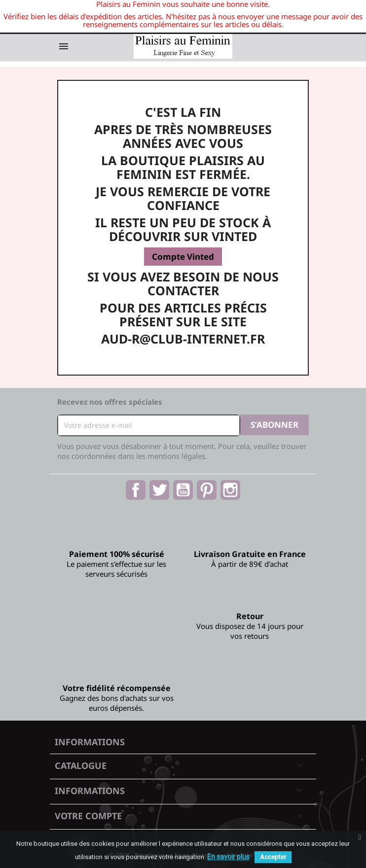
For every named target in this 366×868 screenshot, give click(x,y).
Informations (90, 742)
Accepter (273, 857)
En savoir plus (228, 857)
